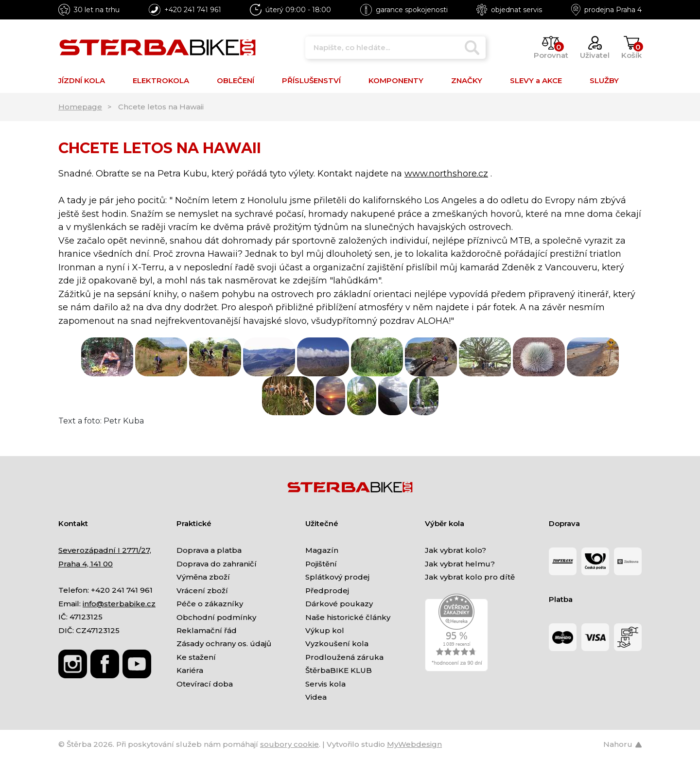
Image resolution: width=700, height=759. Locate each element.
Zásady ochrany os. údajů (224, 644)
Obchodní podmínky (216, 617)
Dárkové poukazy (339, 604)
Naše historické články (348, 617)
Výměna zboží (203, 577)
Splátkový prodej (337, 577)
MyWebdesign (414, 744)
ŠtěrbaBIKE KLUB (339, 670)
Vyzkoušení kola (337, 644)
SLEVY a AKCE (536, 80)
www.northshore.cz (446, 174)
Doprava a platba (209, 550)
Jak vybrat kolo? (455, 550)
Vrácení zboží (202, 591)
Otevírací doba (205, 684)
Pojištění (321, 564)
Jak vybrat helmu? (460, 564)
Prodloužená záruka (344, 657)
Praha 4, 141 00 (86, 564)
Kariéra (190, 670)
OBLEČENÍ (236, 80)
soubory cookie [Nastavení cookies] (289, 744)
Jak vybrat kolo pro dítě (470, 577)
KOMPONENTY (396, 80)
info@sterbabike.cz (119, 604)
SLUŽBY (604, 80)
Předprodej (327, 591)
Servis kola (325, 684)
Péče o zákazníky (210, 604)
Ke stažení (196, 657)
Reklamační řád (207, 630)
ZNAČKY (467, 80)
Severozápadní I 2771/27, (105, 550)
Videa (316, 697)
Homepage (80, 107)
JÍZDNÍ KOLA (82, 80)
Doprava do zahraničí (217, 564)
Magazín (322, 550)
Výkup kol (325, 630)
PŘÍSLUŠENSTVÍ (311, 80)
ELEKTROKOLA (161, 80)
